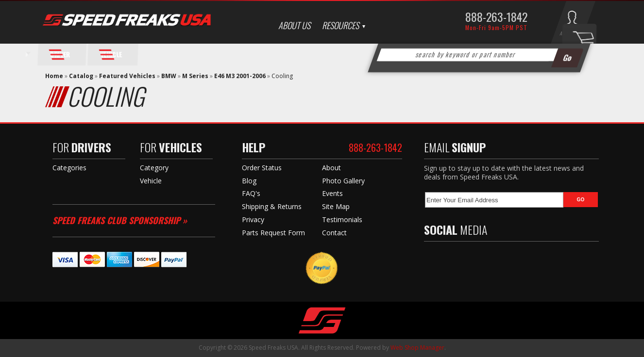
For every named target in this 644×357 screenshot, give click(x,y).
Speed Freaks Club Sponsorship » (120, 220)
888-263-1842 (496, 16)
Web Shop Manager (417, 348)
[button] (479, 55)
